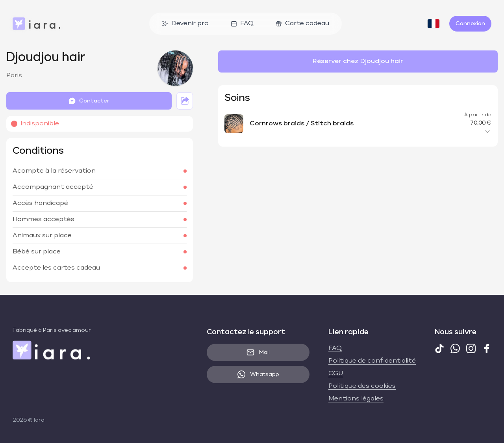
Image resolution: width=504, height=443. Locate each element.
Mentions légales (356, 399)
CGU (336, 374)
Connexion (470, 24)
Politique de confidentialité (372, 361)
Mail (258, 352)
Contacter (89, 101)
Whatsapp (258, 374)
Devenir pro (185, 24)
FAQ (242, 24)
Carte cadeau (302, 24)
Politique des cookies (362, 386)
